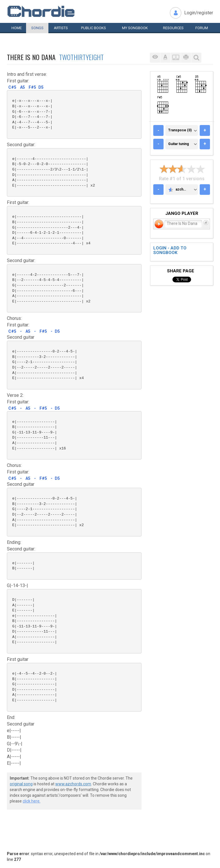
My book (135, 28)
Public (94, 28)
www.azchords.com (73, 784)
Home (17, 28)
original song (21, 784)
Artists (61, 28)
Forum (202, 28)
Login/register (199, 13)
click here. (32, 801)
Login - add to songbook (170, 250)
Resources (173, 28)
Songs (37, 28)
